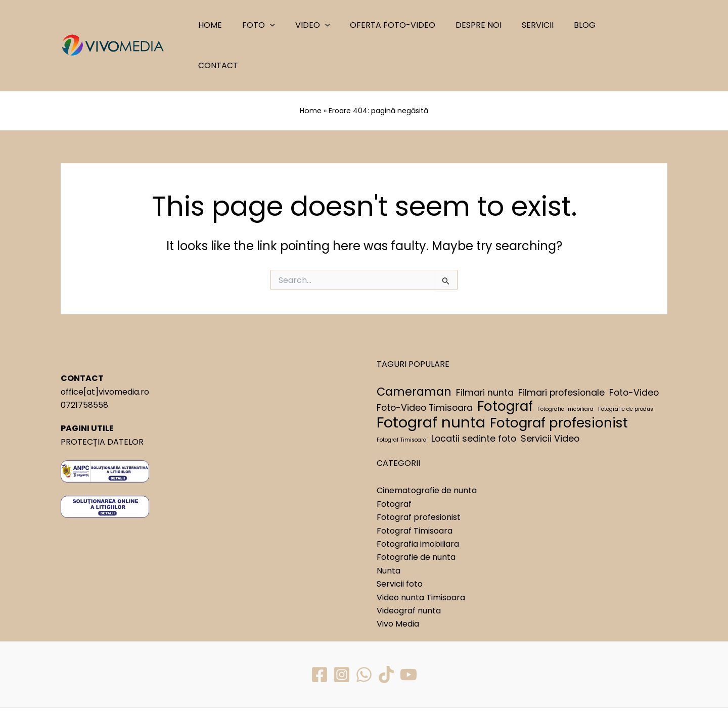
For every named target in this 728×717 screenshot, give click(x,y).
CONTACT (634, 25)
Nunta (389, 529)
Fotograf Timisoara (415, 489)
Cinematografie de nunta (427, 449)
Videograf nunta (409, 570)
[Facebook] (318, 633)
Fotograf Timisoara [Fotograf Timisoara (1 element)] (402, 398)
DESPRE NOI (489, 25)
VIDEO (331, 25)
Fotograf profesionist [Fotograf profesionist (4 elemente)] (559, 382)
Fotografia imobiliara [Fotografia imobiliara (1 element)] (565, 368)
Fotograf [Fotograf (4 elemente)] (505, 365)
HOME (237, 25)
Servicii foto (400, 543)
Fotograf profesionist (419, 476)
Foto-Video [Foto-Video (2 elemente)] (634, 351)
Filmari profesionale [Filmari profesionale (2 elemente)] (561, 351)
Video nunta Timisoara (421, 556)
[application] (293, 25)
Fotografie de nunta (416, 516)
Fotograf (394, 463)
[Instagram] (341, 633)
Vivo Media (398, 583)
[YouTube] (409, 633)
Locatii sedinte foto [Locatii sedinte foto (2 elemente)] (474, 397)
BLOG (587, 25)
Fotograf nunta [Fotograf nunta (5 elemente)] (431, 381)
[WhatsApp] (364, 633)
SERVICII (544, 25)
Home (311, 70)
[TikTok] (387, 633)
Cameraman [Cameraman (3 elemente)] (414, 351)
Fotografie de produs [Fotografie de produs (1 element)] (626, 368)
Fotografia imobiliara (418, 503)
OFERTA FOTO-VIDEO (407, 25)
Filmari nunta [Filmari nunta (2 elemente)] (485, 351)
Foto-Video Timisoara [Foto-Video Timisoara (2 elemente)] (425, 367)
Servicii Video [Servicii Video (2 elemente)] (550, 397)
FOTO (281, 25)
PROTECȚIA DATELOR (102, 400)
